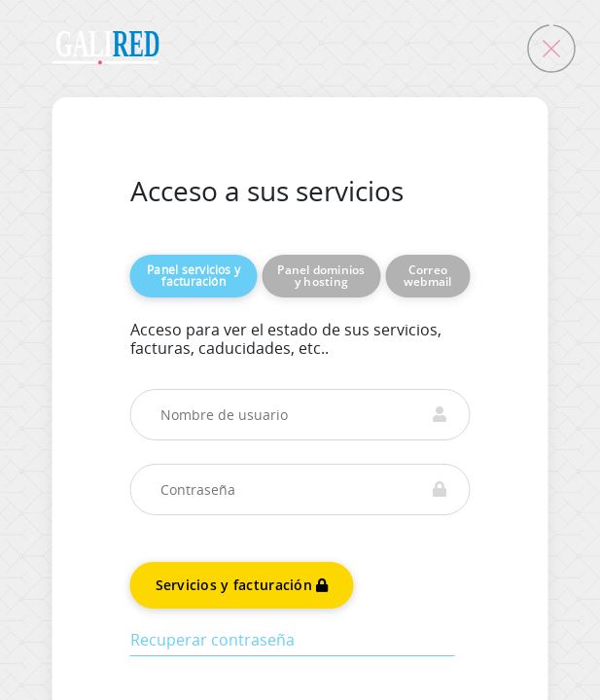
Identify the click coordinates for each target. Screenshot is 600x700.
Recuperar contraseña (212, 640)
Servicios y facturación (242, 585)
